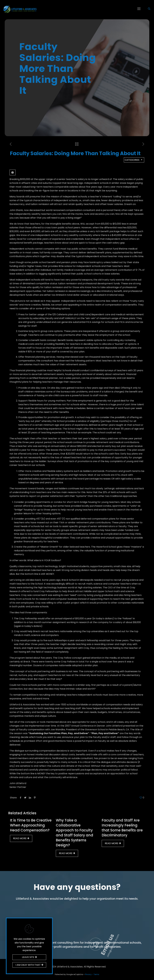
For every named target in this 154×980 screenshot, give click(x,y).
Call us (63, 934)
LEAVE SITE (29, 957)
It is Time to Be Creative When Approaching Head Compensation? (31, 825)
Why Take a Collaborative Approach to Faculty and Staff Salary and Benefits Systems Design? (75, 833)
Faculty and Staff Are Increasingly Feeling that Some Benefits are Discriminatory (122, 828)
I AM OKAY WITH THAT (29, 965)
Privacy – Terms (92, 974)
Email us (138, 933)
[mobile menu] (139, 9)
